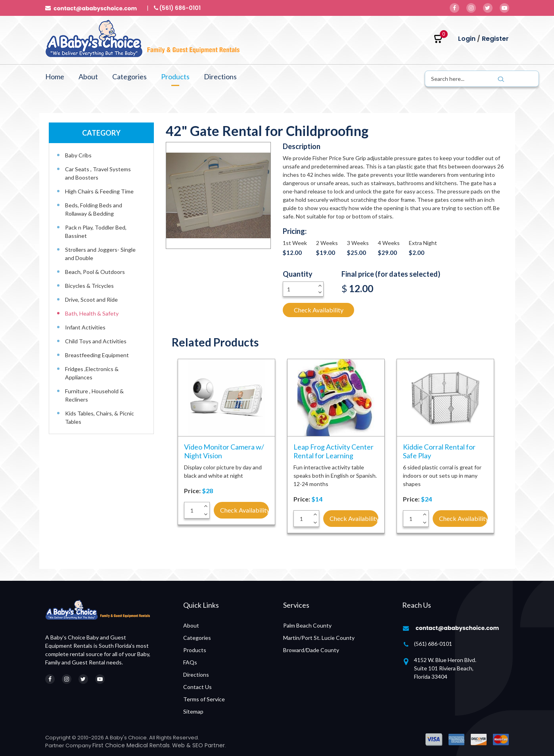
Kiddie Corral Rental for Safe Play (439, 451)
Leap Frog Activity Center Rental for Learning (334, 451)
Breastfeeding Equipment (97, 355)
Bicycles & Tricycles (89, 286)
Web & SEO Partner (198, 745)
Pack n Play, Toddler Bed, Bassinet (96, 232)
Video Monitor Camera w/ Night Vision (224, 451)
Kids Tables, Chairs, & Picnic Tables (100, 417)
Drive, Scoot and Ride (91, 300)
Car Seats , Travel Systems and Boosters (98, 173)
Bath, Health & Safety (92, 313)
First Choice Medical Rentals (131, 745)
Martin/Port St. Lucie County (319, 638)
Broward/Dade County (311, 650)
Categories (129, 77)
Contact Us (197, 687)
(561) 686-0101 (433, 644)
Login (467, 39)
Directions (220, 77)
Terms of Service (204, 699)
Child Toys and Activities (96, 341)
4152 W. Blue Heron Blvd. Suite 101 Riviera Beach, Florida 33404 (445, 668)
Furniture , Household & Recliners (94, 395)
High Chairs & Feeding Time (99, 191)
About (88, 77)
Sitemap (193, 711)
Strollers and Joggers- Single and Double (100, 254)
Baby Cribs (78, 155)
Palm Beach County (307, 625)
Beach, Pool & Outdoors (95, 272)
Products (175, 77)
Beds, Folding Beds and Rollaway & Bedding (94, 209)
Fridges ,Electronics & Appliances (92, 373)
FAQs (190, 662)
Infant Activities (85, 327)
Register (495, 39)
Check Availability (319, 310)
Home (55, 77)
